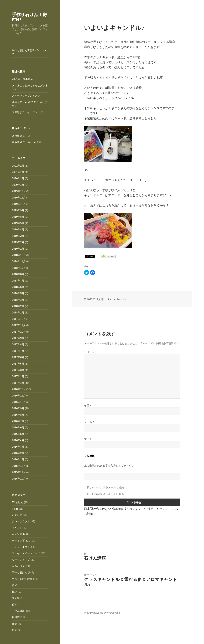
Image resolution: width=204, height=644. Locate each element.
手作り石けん (20, 573)
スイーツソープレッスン (26, 96)
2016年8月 (18, 415)
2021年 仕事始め (22, 79)
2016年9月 (18, 408)
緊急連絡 (17, 136)
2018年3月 (18, 300)
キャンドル (18, 534)
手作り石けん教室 (22, 579)
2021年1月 (18, 172)
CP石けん (18, 502)
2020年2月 (18, 178)
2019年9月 (18, 210)
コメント (89, 352)
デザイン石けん (21, 541)
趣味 (15, 624)
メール (89, 422)
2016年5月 (18, 434)
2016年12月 (19, 389)
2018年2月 (18, 306)
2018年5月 (18, 293)
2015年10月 (19, 479)
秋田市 (16, 617)
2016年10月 (19, 402)
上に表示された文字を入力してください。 (109, 466)
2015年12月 (19, 466)
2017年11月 (19, 325)
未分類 (16, 598)
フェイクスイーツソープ (26, 553)
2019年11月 (19, 198)
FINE (15, 509)
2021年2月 (18, 166)
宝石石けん (18, 566)
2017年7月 (18, 351)
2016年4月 (18, 440)
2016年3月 (18, 447)
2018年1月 (18, 313)
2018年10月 (19, 268)
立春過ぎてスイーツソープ (27, 112)
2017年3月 (18, 370)
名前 (88, 406)
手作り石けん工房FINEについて (29, 52)
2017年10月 (19, 332)
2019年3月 (18, 236)
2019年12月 (19, 191)
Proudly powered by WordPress (102, 613)
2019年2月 (18, 242)
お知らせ (17, 515)
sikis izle (31, 142)
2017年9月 (18, 338)
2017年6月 (18, 357)
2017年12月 (19, 319)
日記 (15, 592)
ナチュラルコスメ (22, 547)
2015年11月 (19, 472)
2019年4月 (18, 230)
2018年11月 (19, 261)
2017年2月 (18, 376)
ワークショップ (21, 560)
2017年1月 (18, 383)
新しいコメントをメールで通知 (105, 487)
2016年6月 (18, 428)
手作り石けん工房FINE (29, 17)
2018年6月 (18, 287)
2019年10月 (19, 204)
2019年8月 (18, 217)
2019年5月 (18, 223)
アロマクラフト (21, 521)
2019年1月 (18, 249)
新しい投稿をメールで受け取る (105, 494)
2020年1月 (18, 185)
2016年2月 (18, 453)
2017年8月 (18, 345)
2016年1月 (18, 459)
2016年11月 (19, 396)
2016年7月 (18, 421)
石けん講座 (18, 611)
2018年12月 (19, 255)
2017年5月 (18, 364)
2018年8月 (18, 274)
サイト (88, 439)
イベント (17, 528)
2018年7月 (18, 281)
